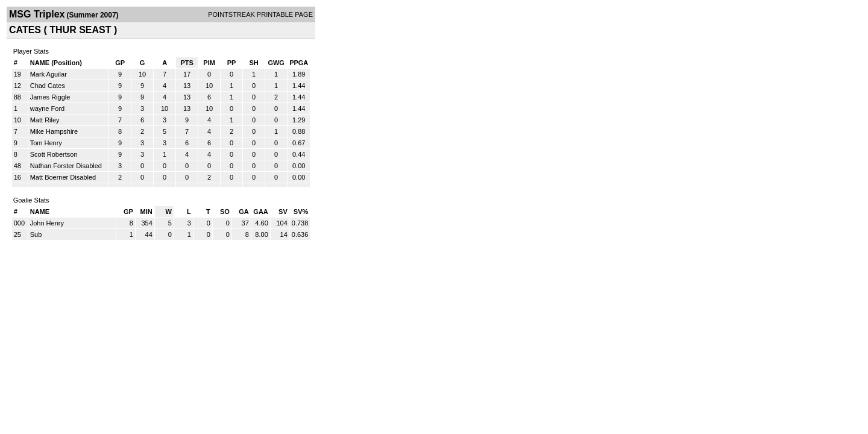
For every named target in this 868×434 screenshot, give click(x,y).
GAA (260, 212)
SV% (301, 212)
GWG (276, 63)
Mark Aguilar (49, 74)
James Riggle (50, 97)
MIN (146, 212)
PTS (187, 63)
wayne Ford (47, 108)
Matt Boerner (49, 177)
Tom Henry (46, 143)
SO (225, 212)
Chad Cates (48, 86)
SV (283, 212)
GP (120, 63)
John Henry (47, 223)
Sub (36, 234)
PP (232, 63)
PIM (209, 63)
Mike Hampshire (54, 131)
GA (244, 212)
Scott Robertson (54, 154)
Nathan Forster (52, 166)
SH (253, 63)
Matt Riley (45, 120)
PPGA (299, 63)
